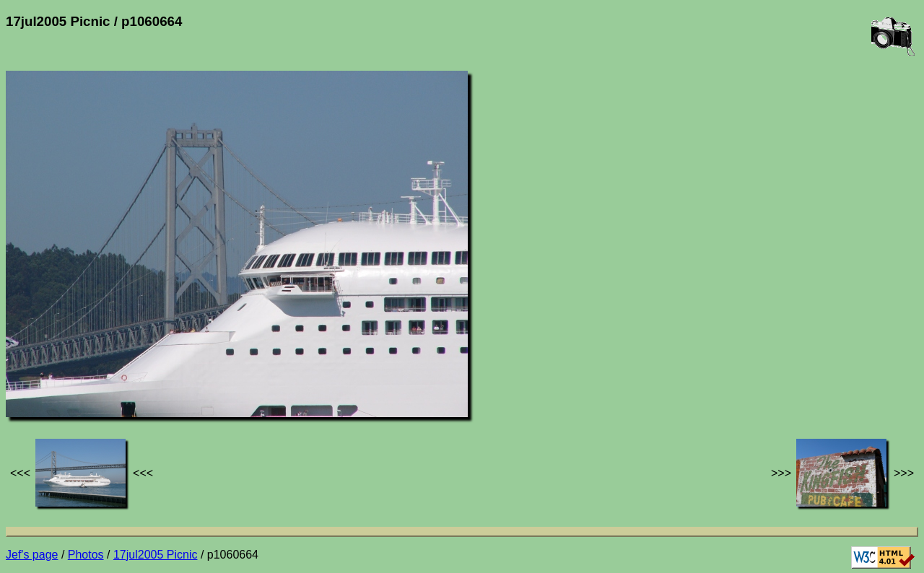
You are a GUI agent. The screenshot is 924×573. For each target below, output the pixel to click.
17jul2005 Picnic (156, 555)
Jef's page (32, 555)
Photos (86, 555)
